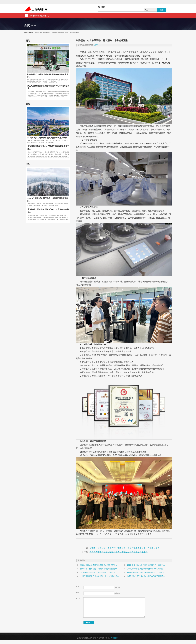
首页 (36, 33)
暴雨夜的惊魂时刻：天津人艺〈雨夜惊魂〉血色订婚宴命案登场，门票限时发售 (124, 548)
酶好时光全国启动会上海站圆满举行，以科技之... (146, 572)
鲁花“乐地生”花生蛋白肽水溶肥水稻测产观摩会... (146, 576)
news (34, 26)
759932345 (114, 642)
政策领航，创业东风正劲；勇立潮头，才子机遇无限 (61, 33)
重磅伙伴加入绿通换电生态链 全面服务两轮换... (99, 565)
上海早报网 (36, 9)
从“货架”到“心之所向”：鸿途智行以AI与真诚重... (146, 569)
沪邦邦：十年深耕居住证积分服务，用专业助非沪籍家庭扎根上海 (118, 552)
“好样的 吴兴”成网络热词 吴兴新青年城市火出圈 (47, 138)
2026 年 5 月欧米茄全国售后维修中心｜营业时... (146, 565)
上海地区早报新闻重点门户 (39, 16)
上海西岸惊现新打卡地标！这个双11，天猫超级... (99, 576)
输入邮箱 (117, 593)
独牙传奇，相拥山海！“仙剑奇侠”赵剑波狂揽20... (99, 569)
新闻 (41, 33)
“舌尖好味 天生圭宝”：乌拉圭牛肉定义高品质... (98, 572)
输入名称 (117, 587)
